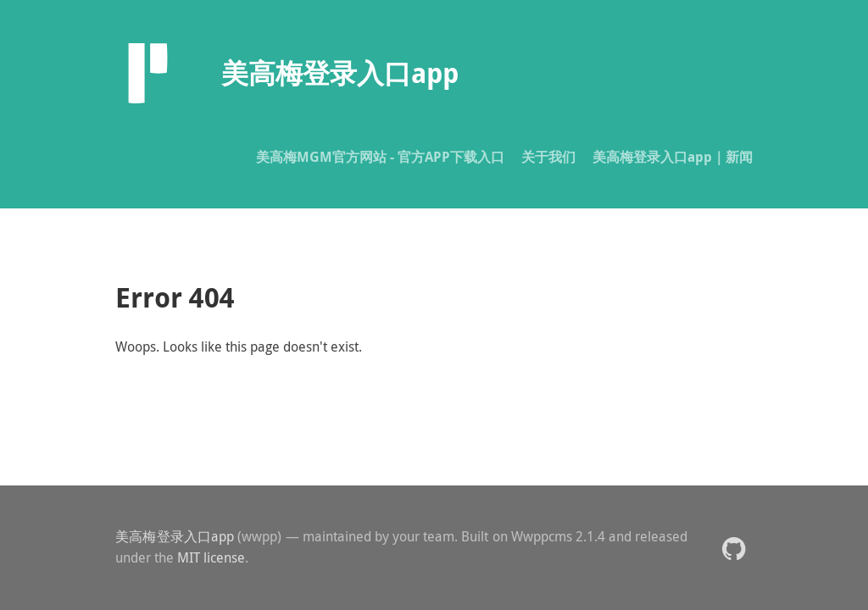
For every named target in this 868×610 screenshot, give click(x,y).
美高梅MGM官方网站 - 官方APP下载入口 (380, 157)
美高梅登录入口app (175, 536)
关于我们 (548, 157)
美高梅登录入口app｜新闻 (673, 157)
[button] (734, 548)
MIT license (211, 557)
